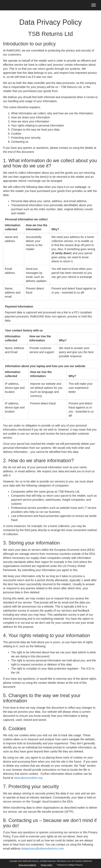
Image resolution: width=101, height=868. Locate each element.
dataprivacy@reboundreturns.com (43, 849)
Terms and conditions (27, 865)
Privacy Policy (47, 865)
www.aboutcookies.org (28, 778)
